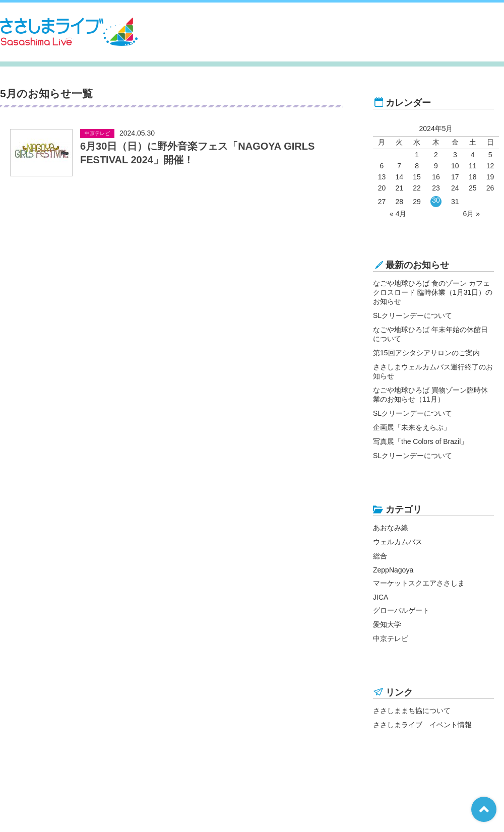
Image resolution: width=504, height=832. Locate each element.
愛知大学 (387, 624)
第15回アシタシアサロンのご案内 (426, 353)
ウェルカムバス (398, 542)
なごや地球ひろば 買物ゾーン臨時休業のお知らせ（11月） (430, 395)
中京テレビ (391, 638)
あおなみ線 (391, 528)
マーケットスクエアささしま (419, 583)
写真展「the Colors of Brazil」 (420, 441)
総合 (380, 556)
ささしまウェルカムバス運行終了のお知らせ (433, 371)
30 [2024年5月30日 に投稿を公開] (436, 200)
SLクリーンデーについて (413, 315)
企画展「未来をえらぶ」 (412, 427)
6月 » (471, 214)
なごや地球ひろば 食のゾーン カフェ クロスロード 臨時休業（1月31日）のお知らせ (433, 292)
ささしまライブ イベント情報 (422, 725)
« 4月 (398, 214)
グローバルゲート (401, 610)
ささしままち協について (412, 711)
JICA (381, 597)
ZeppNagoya (393, 570)
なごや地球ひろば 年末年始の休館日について (430, 334)
